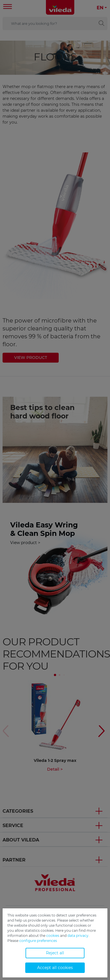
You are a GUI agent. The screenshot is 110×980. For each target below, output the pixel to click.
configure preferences (38, 941)
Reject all (55, 953)
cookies (53, 936)
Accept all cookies (55, 968)
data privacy (78, 936)
